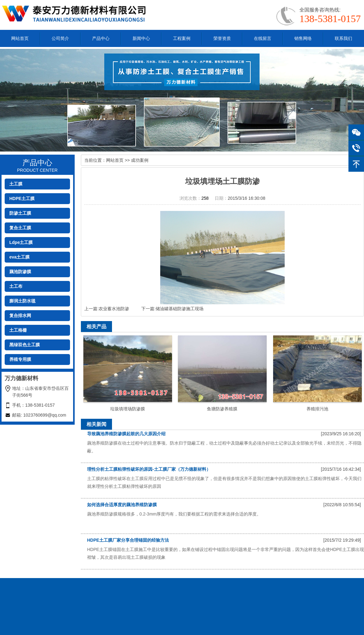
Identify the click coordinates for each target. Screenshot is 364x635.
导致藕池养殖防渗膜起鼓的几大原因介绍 (126, 434)
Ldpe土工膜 (21, 242)
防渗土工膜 (20, 213)
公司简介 (60, 37)
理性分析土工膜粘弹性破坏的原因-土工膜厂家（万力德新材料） (149, 469)
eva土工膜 (19, 257)
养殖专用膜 (20, 359)
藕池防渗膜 (20, 272)
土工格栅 (18, 330)
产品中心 (101, 37)
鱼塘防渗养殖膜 (222, 409)
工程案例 (182, 37)
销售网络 (303, 37)
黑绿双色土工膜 (25, 345)
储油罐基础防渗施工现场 (180, 309)
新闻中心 (141, 37)
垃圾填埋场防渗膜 (128, 409)
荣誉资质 (222, 37)
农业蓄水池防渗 (114, 309)
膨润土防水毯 (22, 301)
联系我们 (343, 37)
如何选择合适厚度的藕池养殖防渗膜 (122, 505)
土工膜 (16, 184)
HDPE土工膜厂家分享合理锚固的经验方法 (128, 540)
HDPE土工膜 (22, 198)
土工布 (16, 286)
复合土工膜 (20, 228)
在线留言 (263, 37)
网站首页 (20, 37)
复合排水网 (20, 315)
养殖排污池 (317, 409)
